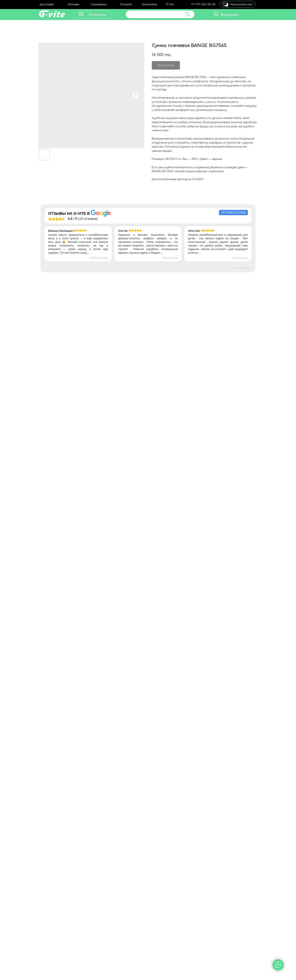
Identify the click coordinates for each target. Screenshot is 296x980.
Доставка (47, 4)
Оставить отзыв (233, 213)
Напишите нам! (241, 4)
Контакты (149, 4)
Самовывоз (99, 4)
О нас (170, 4)
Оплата (126, 4)
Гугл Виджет (242, 268)
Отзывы (73, 4)
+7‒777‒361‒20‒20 (203, 4)
